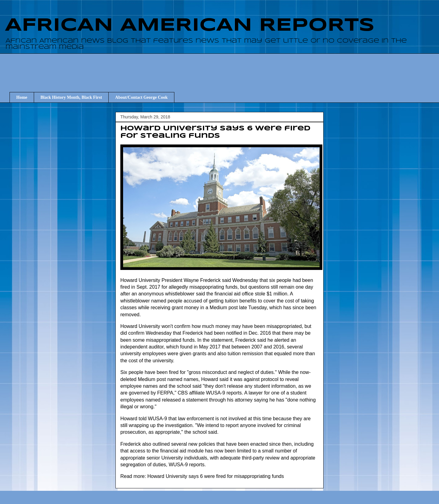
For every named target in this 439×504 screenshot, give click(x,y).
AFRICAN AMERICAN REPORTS (190, 25)
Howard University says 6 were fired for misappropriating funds (216, 476)
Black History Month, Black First (71, 97)
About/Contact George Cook (141, 97)
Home (22, 97)
